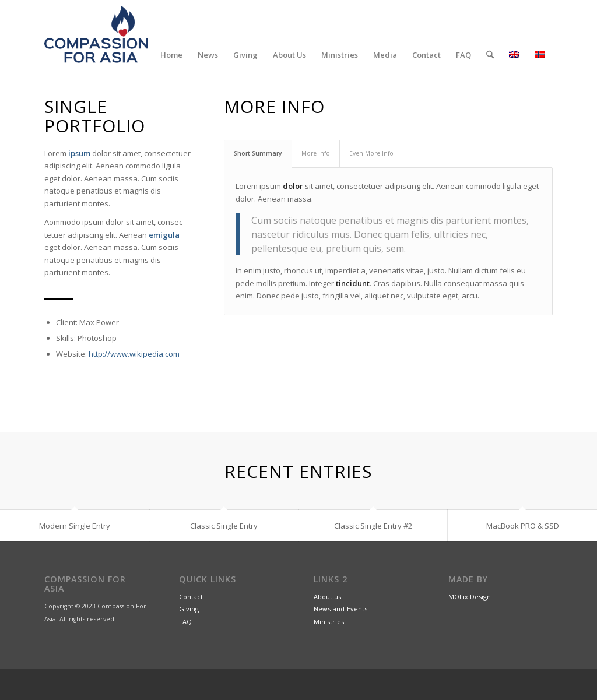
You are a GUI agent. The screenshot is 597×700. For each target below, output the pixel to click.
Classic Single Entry (224, 526)
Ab (318, 597)
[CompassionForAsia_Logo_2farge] (96, 34)
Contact (191, 597)
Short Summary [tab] (258, 153)
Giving (189, 609)
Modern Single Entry (75, 526)
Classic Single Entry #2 (373, 526)
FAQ (185, 622)
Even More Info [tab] (371, 153)
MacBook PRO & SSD (523, 526)
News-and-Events (340, 609)
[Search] (490, 55)
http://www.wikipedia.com (134, 354)
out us (331, 597)
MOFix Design (470, 597)
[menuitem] (171, 55)
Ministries (329, 622)
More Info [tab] (316, 153)
